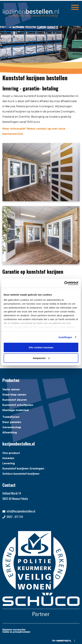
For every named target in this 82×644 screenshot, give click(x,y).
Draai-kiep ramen (14, 395)
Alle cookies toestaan (41, 347)
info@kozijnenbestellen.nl (21, 511)
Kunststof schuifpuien (18, 405)
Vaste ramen (11, 389)
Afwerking (10, 432)
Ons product (11, 453)
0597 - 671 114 (15, 517)
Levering (9, 463)
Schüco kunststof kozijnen (21, 474)
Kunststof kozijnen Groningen (23, 469)
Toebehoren (11, 417)
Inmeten (8, 458)
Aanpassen (41, 358)
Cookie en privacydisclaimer (16, 632)
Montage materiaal (16, 410)
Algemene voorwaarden (14, 629)
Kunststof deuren (15, 400)
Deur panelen (12, 422)
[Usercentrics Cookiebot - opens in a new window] (64, 283)
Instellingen (65, 337)
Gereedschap (12, 427)
